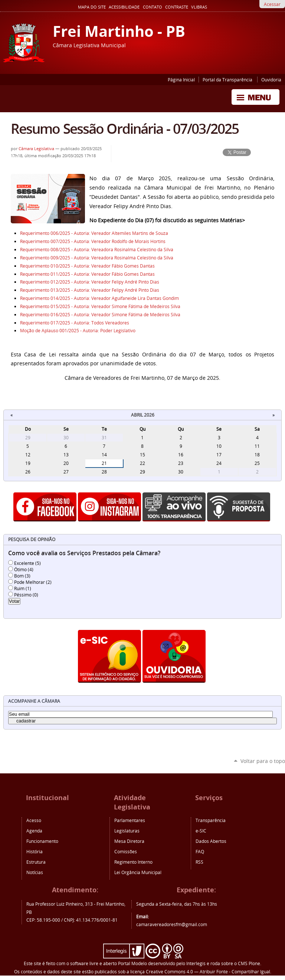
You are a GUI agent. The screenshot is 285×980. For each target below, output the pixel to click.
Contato (153, 7)
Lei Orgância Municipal (138, 872)
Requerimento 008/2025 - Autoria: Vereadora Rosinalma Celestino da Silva (97, 250)
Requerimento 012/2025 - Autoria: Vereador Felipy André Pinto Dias (90, 282)
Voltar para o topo (263, 761)
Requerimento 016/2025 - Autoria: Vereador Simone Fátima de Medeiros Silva (100, 315)
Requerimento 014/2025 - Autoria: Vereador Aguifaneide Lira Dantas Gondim (99, 298)
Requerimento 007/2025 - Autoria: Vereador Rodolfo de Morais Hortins (93, 241)
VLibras (199, 7)
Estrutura (36, 862)
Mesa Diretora (129, 841)
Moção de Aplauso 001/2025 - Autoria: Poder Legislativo (78, 331)
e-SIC (201, 831)
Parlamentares (130, 820)
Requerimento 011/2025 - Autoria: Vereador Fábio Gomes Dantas (88, 274)
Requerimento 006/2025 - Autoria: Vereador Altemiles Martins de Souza (94, 233)
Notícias (35, 872)
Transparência (211, 820)
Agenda (34, 831)
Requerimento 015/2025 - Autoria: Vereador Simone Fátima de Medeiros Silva (100, 306)
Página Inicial (181, 80)
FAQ (200, 851)
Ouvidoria (271, 80)
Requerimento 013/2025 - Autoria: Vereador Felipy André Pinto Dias (90, 290)
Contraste (177, 7)
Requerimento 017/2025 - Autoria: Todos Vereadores (75, 323)
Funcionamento (42, 841)
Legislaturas (127, 831)
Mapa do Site (92, 7)
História (35, 851)
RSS (199, 862)
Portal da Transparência (228, 80)
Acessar (272, 4)
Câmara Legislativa (36, 149)
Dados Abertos (211, 841)
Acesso (34, 820)
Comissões (126, 851)
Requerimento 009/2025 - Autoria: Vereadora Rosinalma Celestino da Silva (97, 258)
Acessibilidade (124, 7)
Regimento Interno (133, 862)
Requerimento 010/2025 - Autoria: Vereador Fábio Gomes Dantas (88, 266)
